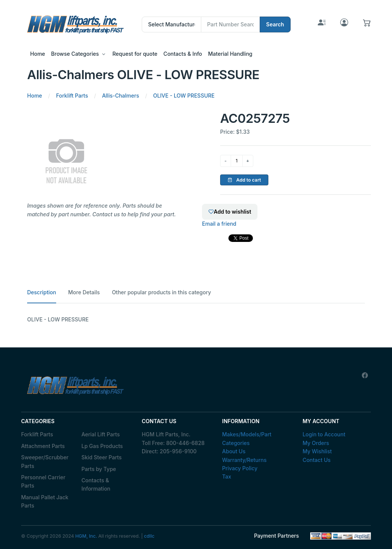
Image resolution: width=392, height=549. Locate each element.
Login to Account (324, 434)
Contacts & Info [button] (183, 54)
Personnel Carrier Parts (43, 481)
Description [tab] (42, 292)
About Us (234, 451)
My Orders (316, 443)
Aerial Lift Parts (101, 434)
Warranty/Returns (244, 460)
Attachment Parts (43, 446)
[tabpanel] (196, 320)
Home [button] (38, 54)
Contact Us (317, 460)
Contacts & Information (96, 484)
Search (275, 24)
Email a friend (219, 224)
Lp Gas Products (102, 446)
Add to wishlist (230, 212)
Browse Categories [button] (75, 54)
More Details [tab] (84, 292)
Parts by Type (99, 469)
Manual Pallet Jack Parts (45, 501)
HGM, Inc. (86, 536)
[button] (367, 24)
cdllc (149, 536)
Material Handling (230, 54)
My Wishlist (317, 451)
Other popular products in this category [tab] (162, 292)
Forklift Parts (37, 434)
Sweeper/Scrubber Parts (45, 461)
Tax (227, 476)
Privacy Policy (240, 468)
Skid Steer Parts (102, 457)
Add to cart (244, 180)
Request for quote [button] (135, 54)
